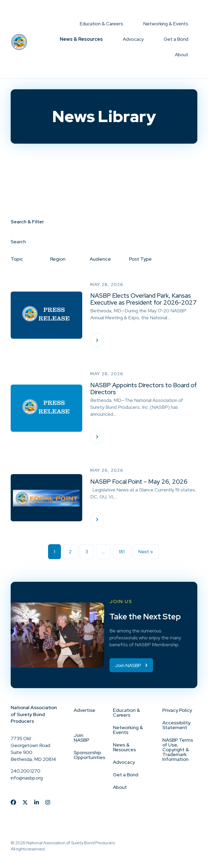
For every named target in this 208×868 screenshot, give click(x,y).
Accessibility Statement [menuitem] (176, 725)
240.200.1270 (25, 771)
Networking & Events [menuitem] (166, 24)
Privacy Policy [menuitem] (177, 710)
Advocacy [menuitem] (133, 39)
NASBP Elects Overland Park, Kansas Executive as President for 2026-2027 (143, 299)
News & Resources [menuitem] (81, 39)
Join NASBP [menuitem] (81, 738)
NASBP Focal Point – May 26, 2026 (139, 482)
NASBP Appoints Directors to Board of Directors (144, 389)
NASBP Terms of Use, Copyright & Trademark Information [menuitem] (178, 750)
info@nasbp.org (27, 778)
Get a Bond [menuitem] (176, 39)
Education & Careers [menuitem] (101, 24)
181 (122, 552)
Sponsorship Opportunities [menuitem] (89, 755)
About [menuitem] (182, 54)
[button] (128, 24)
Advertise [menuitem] (85, 710)
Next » (146, 552)
